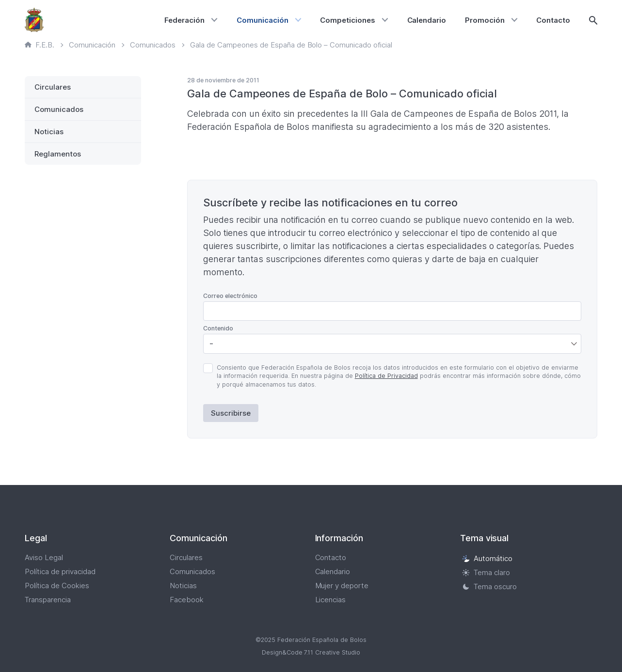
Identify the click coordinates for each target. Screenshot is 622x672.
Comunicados (59, 109)
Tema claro (486, 572)
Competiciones (348, 20)
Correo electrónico (230, 296)
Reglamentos (58, 154)
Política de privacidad (60, 571)
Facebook (187, 600)
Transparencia (48, 600)
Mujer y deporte (342, 586)
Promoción (485, 20)
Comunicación (263, 20)
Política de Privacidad (386, 376)
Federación (184, 20)
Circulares (53, 87)
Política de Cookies (57, 586)
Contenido (218, 328)
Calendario (427, 20)
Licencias (331, 600)
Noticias (49, 132)
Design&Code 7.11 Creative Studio (311, 652)
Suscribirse (231, 413)
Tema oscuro (489, 586)
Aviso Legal (44, 557)
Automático (487, 558)
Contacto (553, 20)
